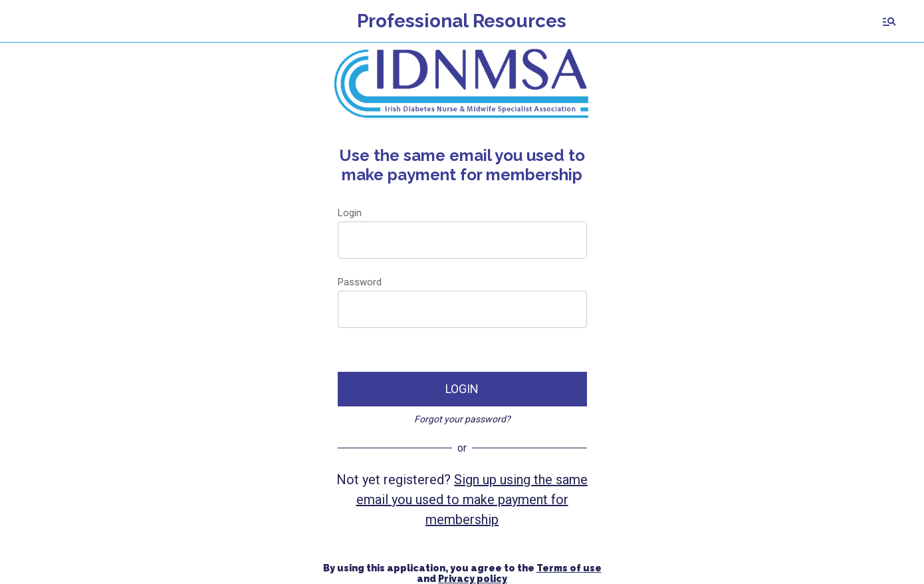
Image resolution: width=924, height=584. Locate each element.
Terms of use (569, 568)
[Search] (889, 21)
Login (350, 213)
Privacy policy (473, 579)
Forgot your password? (462, 419)
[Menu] (21, 21)
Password (360, 282)
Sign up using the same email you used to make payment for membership (472, 500)
